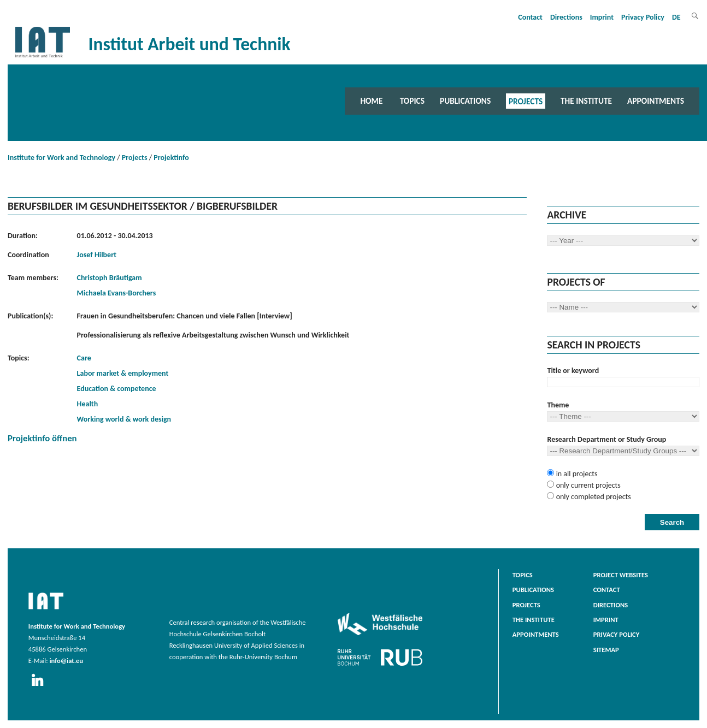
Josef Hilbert (97, 255)
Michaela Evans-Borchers (117, 293)
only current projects (587, 485)
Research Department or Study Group (606, 439)
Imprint (602, 17)
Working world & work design (124, 419)
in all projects (576, 474)
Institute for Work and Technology (61, 158)
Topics (412, 101)
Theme (558, 405)
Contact (530, 17)
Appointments (656, 101)
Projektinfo (171, 158)
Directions (566, 17)
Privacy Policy (643, 17)
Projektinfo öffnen (42, 438)
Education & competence (117, 389)
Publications (465, 101)
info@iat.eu (66, 661)
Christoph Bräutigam (110, 278)
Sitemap (606, 650)
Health (88, 404)
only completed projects (592, 497)
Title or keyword (573, 371)
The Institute (586, 101)
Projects (526, 101)
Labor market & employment (123, 373)
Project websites (621, 575)
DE (676, 17)
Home (371, 101)
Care (84, 358)
